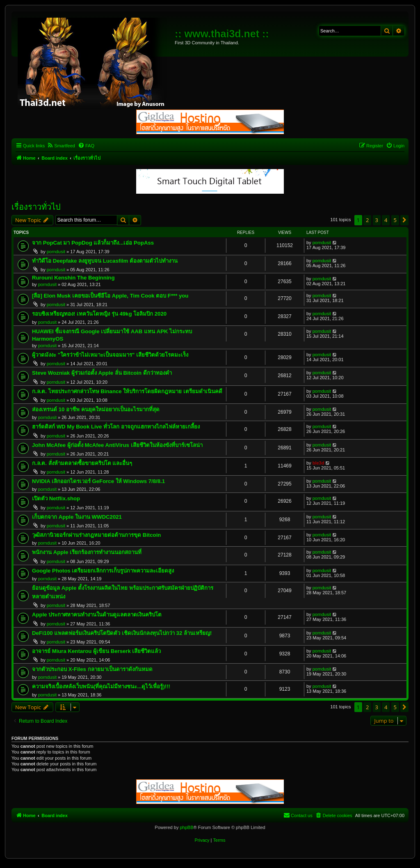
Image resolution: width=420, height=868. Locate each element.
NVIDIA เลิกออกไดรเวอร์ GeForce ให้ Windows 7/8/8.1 (98, 481)
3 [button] (377, 220)
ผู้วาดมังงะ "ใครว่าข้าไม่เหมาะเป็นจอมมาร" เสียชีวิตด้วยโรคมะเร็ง (110, 355)
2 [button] (367, 220)
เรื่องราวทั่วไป (36, 207)
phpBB (186, 827)
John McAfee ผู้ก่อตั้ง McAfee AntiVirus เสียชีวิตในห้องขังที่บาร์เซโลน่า (117, 445)
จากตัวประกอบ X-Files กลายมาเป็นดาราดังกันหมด (92, 669)
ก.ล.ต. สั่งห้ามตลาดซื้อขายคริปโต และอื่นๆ (82, 463)
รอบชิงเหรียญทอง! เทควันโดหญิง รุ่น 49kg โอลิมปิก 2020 (99, 314)
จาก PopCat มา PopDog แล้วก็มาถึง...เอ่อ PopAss (93, 243)
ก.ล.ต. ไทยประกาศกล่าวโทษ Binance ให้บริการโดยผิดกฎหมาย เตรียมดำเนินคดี (127, 391)
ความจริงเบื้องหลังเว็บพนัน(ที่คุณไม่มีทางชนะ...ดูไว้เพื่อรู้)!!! (101, 686)
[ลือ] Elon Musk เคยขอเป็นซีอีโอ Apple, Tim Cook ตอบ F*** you (110, 296)
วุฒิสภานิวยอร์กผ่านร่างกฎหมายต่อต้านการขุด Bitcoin (96, 535)
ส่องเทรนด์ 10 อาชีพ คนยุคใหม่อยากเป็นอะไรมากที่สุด (96, 409)
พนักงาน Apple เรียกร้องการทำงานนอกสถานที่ (87, 552)
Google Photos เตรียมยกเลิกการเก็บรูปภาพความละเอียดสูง (103, 571)
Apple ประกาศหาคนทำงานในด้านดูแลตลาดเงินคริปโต (97, 615)
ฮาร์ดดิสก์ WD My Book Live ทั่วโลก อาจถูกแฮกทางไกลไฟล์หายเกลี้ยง (116, 427)
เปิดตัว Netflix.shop (56, 498)
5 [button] (395, 220)
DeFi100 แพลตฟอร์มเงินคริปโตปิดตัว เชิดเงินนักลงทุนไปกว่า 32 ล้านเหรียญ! (122, 633)
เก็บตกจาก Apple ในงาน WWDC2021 (77, 517)
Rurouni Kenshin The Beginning (73, 278)
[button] (404, 220)
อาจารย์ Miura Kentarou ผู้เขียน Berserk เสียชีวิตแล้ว (97, 651)
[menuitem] (61, 146)
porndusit (56, 252)
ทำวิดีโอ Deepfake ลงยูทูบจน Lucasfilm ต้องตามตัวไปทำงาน (105, 261)
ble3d (318, 463)
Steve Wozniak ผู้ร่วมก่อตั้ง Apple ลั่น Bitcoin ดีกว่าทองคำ (102, 373)
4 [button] (386, 220)
